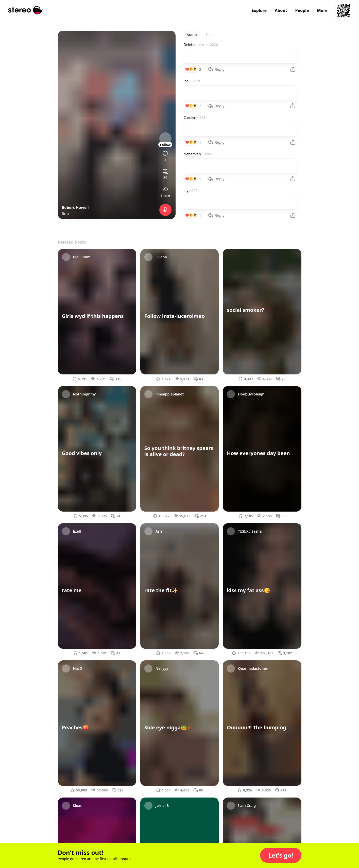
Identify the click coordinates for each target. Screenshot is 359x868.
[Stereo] (25, 10)
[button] (281, 855)
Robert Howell (75, 207)
